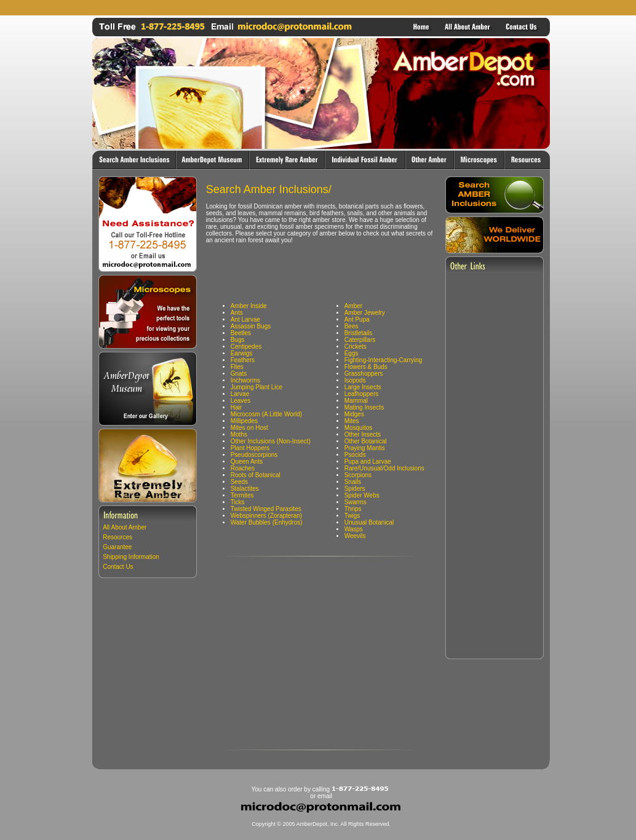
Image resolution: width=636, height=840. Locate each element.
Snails (353, 482)
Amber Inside (249, 306)
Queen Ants (247, 462)
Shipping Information (131, 557)
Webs (371, 495)
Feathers (243, 360)
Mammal (356, 401)
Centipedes (246, 347)
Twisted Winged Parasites (266, 509)
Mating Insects (364, 407)
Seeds (239, 482)
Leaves (240, 401)
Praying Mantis (365, 448)
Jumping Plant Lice (257, 387)
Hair (236, 407)
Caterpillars (360, 340)
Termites (242, 495)
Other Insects (363, 434)
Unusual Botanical (369, 522)
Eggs (352, 353)
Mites (352, 421)
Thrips (353, 509)
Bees (352, 326)
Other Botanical (366, 441)
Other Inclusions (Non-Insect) (271, 441)
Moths (239, 434)
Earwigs (242, 353)
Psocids (355, 455)
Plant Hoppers (250, 448)
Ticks (238, 502)
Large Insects (363, 387)
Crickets (356, 347)
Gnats (239, 374)
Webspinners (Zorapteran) (267, 516)
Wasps (354, 529)
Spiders (355, 489)
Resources (117, 537)
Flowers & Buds (366, 367)
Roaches (243, 468)
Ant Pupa (357, 319)
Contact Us (118, 567)
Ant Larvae (245, 319)
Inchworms (245, 380)
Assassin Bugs (251, 326)
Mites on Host (249, 428)
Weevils (355, 536)
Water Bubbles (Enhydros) (267, 522)
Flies (237, 367)
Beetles (241, 333)
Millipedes (244, 421)
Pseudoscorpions (254, 455)
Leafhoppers (362, 394)
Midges (354, 414)
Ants (237, 313)
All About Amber (125, 527)
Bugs (238, 340)
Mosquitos (359, 428)
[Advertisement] (321, 8)
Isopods (355, 380)
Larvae (240, 394)
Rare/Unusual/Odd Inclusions (384, 468)
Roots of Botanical (256, 475)
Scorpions (358, 475)
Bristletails (359, 333)
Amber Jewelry (365, 313)
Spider (354, 495)
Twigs (352, 516)
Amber (353, 306)
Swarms (356, 502)
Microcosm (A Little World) (267, 414)
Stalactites (245, 489)
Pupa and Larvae (368, 462)
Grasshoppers (364, 374)
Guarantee (117, 547)
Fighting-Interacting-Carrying (384, 360)
